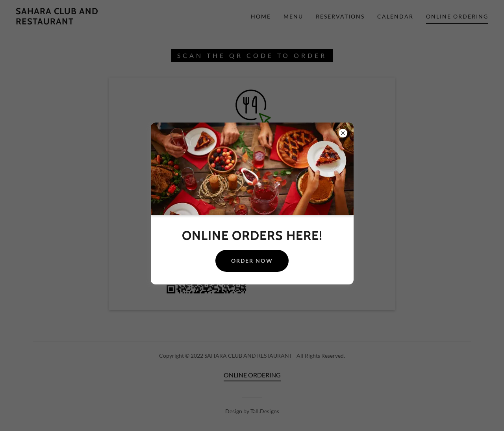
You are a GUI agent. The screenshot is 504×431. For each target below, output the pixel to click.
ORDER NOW (252, 261)
